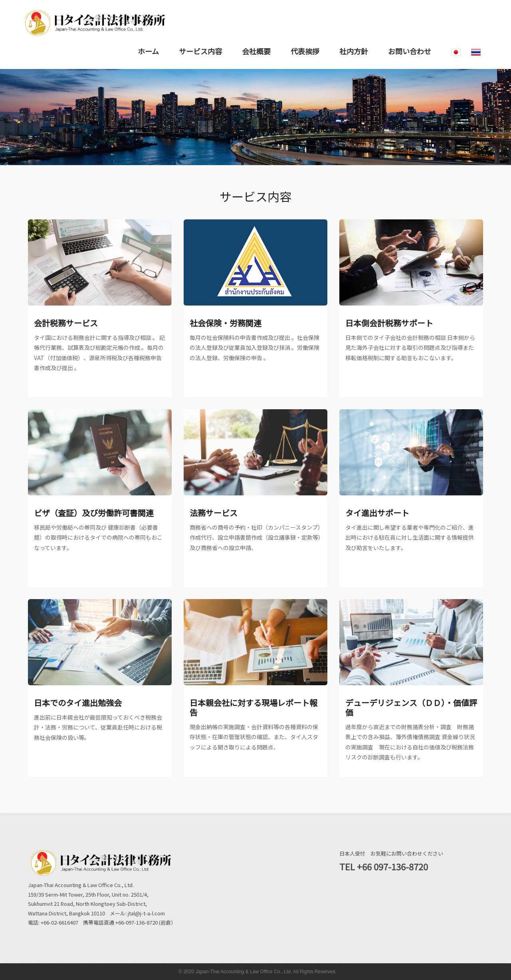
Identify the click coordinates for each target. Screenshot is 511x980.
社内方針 (354, 51)
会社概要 (256, 51)
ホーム (148, 51)
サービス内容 (200, 51)
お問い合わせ (410, 51)
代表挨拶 (305, 51)
